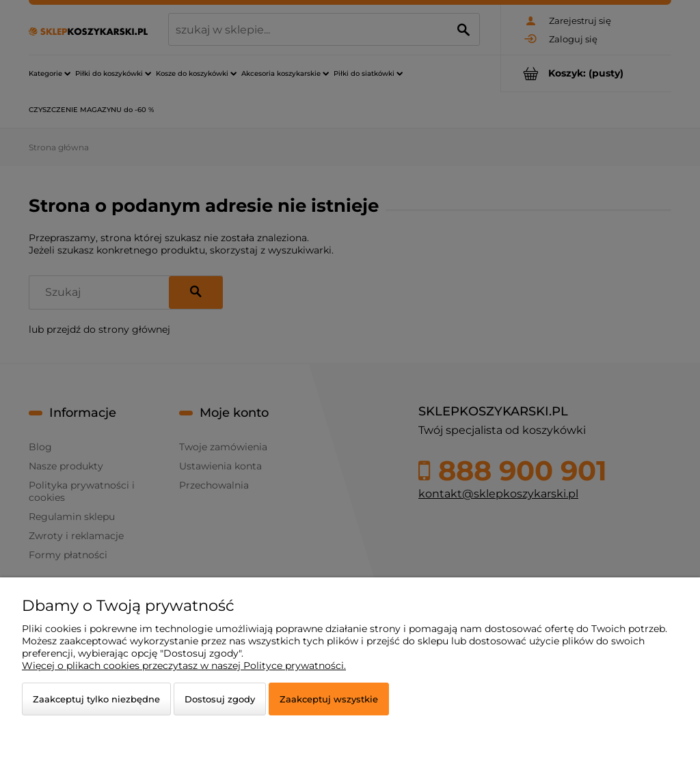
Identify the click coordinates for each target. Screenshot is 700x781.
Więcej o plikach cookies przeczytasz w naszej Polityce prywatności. (184, 666)
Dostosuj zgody (220, 699)
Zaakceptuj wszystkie (329, 699)
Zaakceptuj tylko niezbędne (96, 699)
